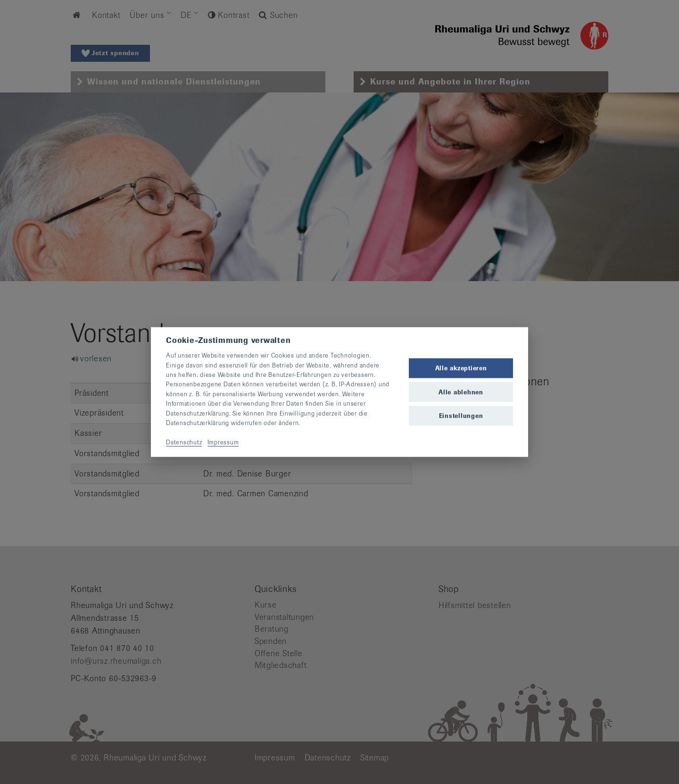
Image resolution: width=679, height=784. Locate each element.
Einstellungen (461, 415)
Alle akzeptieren (461, 368)
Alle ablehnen (461, 392)
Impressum (223, 442)
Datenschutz (184, 442)
